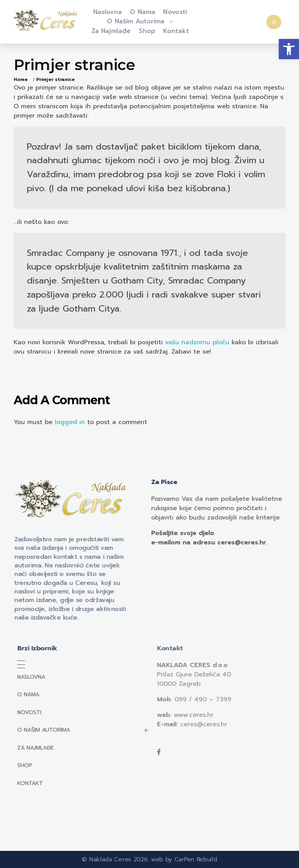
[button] (289, 49)
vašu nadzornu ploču (197, 342)
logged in (71, 422)
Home (21, 79)
